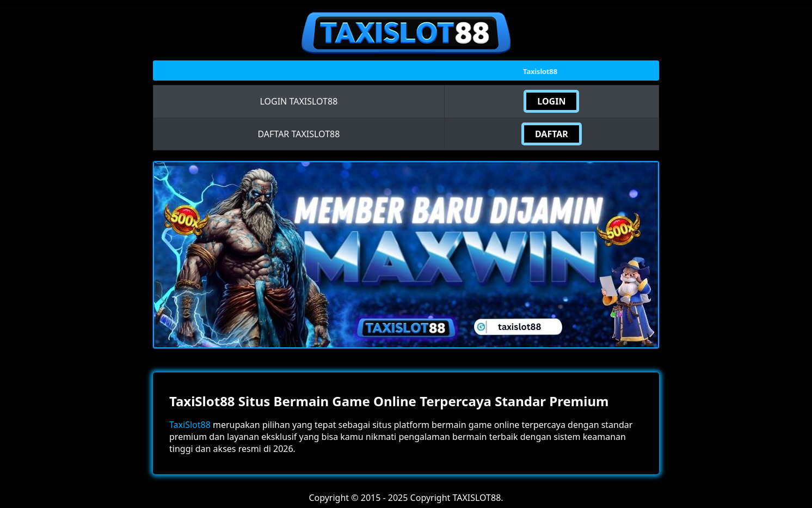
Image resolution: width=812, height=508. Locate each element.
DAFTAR (552, 134)
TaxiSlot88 (190, 425)
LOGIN (551, 101)
